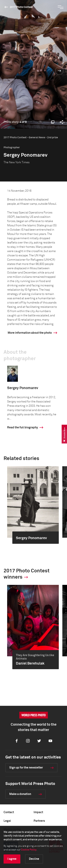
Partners (39, 821)
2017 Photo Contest (21, 7)
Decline (34, 859)
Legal (7, 821)
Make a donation (20, 794)
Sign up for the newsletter (26, 768)
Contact (9, 812)
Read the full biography (23, 427)
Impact (38, 812)
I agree (12, 859)
